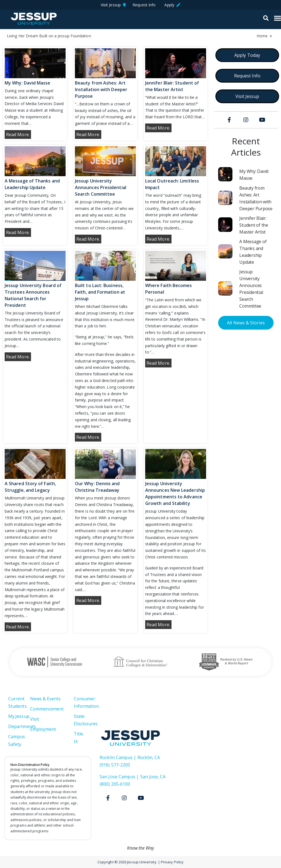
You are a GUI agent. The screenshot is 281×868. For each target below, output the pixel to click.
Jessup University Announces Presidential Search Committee (101, 187)
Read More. (18, 134)
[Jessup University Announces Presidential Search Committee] (225, 288)
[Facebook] (229, 120)
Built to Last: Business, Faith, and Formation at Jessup (100, 292)
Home (262, 36)
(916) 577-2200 (115, 765)
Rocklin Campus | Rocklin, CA (130, 757)
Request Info (145, 5)
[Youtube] (262, 120)
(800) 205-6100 (115, 784)
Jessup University (34, 19)
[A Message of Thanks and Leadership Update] (225, 251)
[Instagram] (246, 120)
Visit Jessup (113, 5)
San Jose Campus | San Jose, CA (133, 777)
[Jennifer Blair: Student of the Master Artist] (225, 224)
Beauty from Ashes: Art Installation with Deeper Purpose (101, 89)
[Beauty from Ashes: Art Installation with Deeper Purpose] (225, 198)
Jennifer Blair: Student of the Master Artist (254, 225)
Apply (172, 5)
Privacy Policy (172, 862)
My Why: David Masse (28, 83)
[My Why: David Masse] (225, 174)
